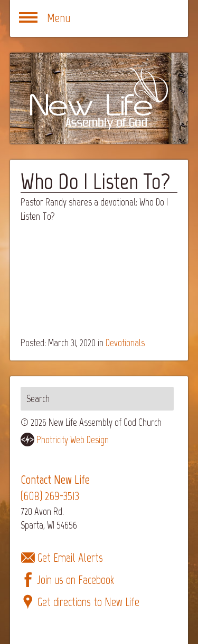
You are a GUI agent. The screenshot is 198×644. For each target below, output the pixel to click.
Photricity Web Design (73, 440)
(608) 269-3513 (50, 496)
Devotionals (125, 343)
